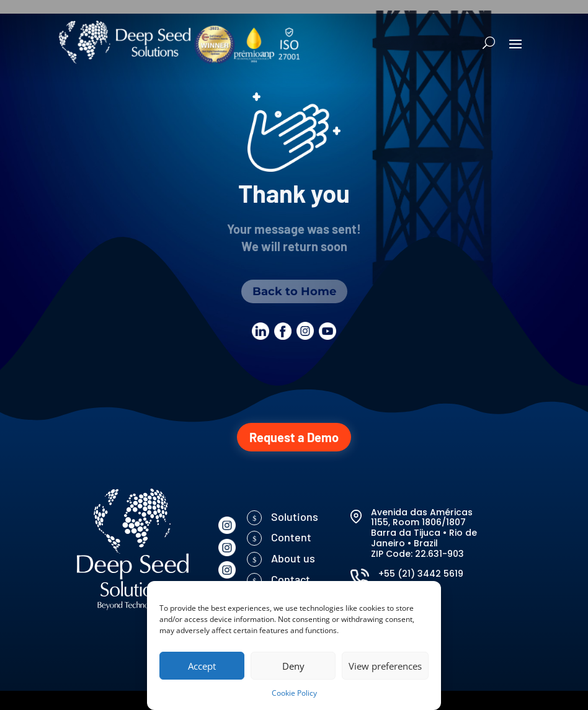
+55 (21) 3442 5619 (421, 574)
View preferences (385, 666)
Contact (291, 579)
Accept (202, 666)
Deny (293, 666)
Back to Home (294, 291)
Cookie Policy (294, 693)
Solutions (295, 517)
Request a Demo (294, 437)
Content (291, 537)
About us (293, 558)
